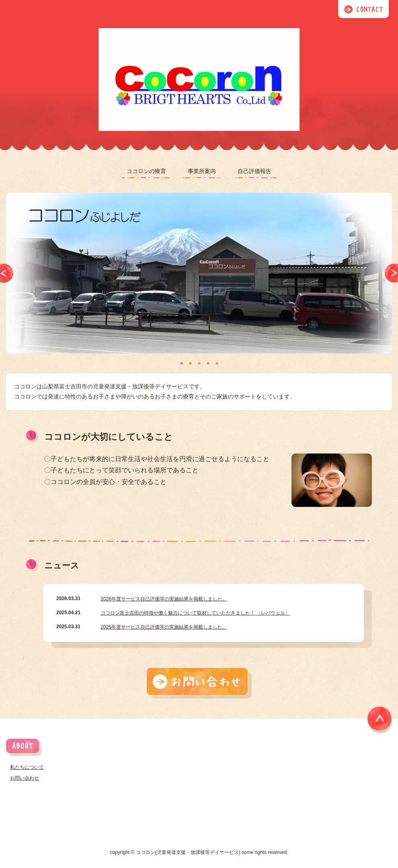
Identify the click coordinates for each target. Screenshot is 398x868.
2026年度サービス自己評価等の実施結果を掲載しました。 (164, 599)
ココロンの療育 (146, 171)
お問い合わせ (25, 778)
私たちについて (27, 767)
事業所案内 (202, 171)
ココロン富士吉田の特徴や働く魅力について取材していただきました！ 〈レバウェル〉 (195, 613)
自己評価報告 (254, 171)
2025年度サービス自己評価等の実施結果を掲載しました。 (164, 627)
